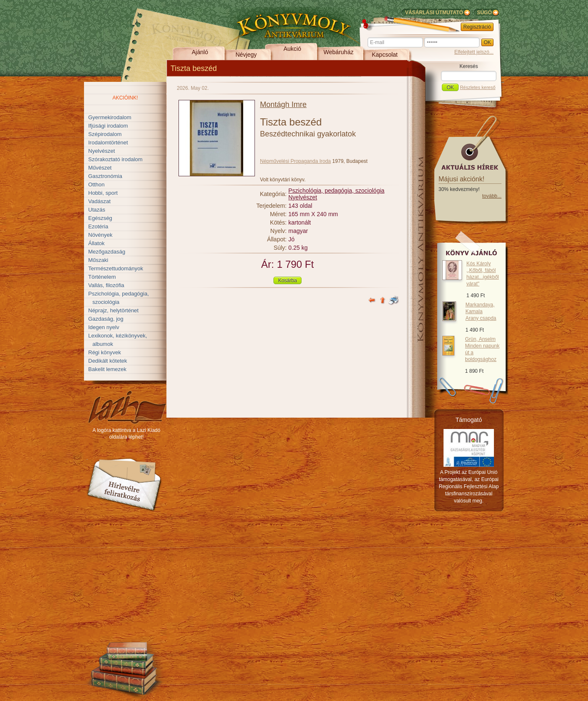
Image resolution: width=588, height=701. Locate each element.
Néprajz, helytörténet (113, 310)
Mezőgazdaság (107, 252)
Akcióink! (125, 98)
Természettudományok (116, 268)
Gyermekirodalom (110, 117)
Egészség (100, 218)
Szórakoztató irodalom (115, 159)
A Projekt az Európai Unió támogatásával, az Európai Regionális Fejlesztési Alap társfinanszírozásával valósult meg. (469, 487)
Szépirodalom (105, 134)
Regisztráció (477, 27)
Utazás (97, 210)
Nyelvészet (102, 151)
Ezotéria (98, 226)
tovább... (492, 196)
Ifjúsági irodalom (108, 126)
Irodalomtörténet (108, 143)
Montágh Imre (283, 105)
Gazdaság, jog (106, 319)
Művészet (100, 168)
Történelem (102, 277)
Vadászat (99, 201)
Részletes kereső (478, 87)
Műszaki (98, 260)
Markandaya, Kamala (481, 311)
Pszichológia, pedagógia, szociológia (337, 191)
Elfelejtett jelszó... (474, 52)
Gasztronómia (105, 176)
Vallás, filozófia (106, 285)
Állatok (96, 243)
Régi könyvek (105, 352)
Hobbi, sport (103, 193)
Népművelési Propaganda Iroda (295, 161)
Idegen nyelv (104, 327)
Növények (100, 235)
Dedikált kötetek (108, 361)
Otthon (96, 184)
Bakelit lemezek (107, 369)
